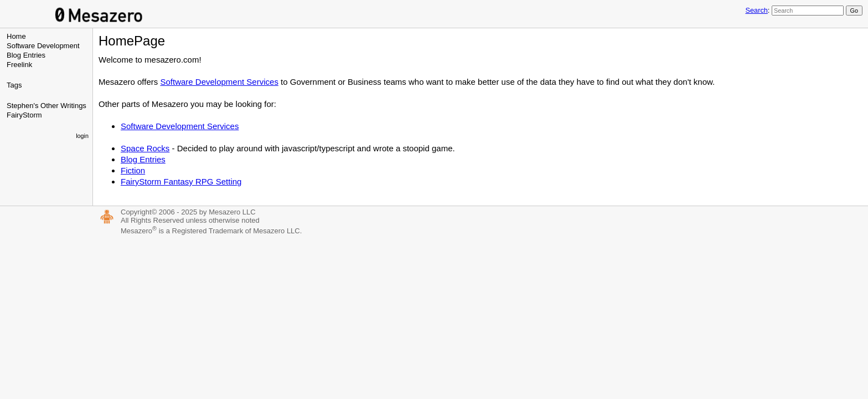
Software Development (43, 46)
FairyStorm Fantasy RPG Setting (181, 181)
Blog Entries (26, 55)
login (82, 136)
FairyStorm (24, 115)
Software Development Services (219, 82)
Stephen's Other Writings (46, 106)
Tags (14, 85)
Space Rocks (145, 148)
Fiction (133, 170)
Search (756, 10)
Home (16, 36)
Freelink (19, 65)
